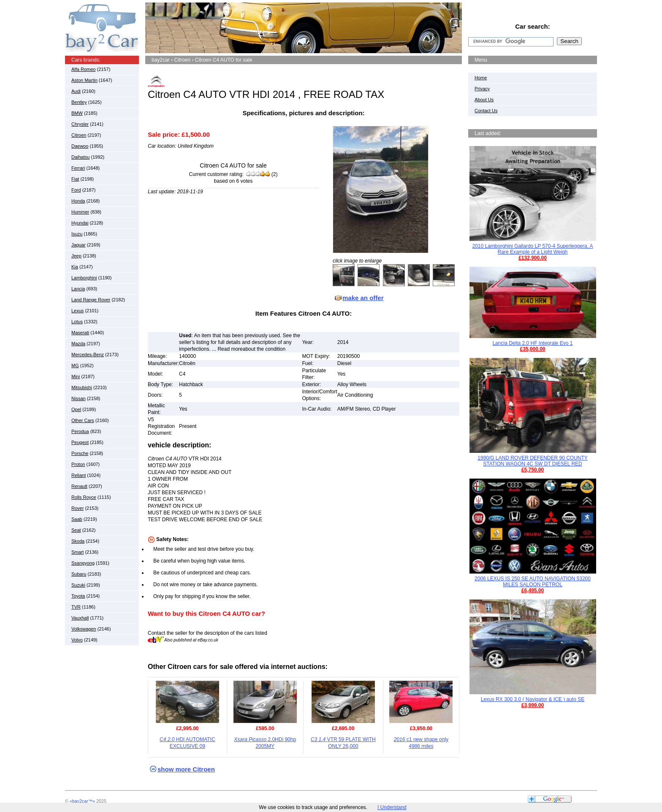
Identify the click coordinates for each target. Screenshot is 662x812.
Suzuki (78, 585)
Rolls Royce (84, 497)
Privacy (482, 89)
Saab (77, 519)
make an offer (363, 298)
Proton (78, 464)
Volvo (77, 640)
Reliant (79, 475)
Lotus (77, 322)
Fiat (75, 179)
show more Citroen (186, 769)
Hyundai (80, 223)
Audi (76, 91)
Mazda (78, 344)
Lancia (78, 289)
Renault (79, 486)
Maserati (80, 333)
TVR (76, 607)
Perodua (80, 431)
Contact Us (486, 111)
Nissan (79, 398)
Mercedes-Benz (88, 355)
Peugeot (80, 442)
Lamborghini (84, 278)
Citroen (79, 135)
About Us (484, 100)
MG (75, 365)
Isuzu (77, 234)
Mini (76, 376)
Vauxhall (80, 618)
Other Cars (83, 420)
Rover (77, 508)
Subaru (79, 574)
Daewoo (80, 146)
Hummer (80, 212)
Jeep (76, 256)
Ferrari (78, 168)
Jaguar (79, 245)
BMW (77, 113)
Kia (75, 267)
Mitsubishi (82, 387)
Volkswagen (84, 629)
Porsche (80, 453)
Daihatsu (80, 157)
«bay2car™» (82, 801)
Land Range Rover (91, 300)
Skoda (78, 541)
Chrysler (80, 124)
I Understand (392, 807)
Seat (76, 530)
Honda (78, 201)
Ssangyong (83, 563)
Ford (76, 190)
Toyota (78, 596)
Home (481, 78)
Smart (77, 552)
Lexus (77, 311)
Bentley (79, 102)
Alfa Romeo (83, 69)
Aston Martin (84, 80)
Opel (76, 409)
